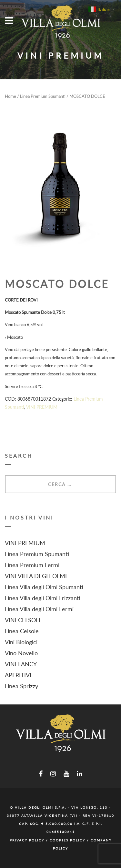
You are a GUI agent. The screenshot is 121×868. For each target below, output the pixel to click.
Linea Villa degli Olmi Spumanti (44, 587)
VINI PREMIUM (42, 407)
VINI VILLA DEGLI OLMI (36, 576)
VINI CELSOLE (23, 620)
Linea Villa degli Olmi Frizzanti (43, 598)
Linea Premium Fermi (32, 565)
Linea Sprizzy (21, 686)
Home (10, 96)
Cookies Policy (67, 840)
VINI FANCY (21, 664)
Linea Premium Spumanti (43, 96)
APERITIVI (18, 675)
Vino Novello (21, 653)
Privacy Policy (27, 840)
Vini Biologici (21, 642)
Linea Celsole (22, 631)
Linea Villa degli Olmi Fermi (39, 609)
